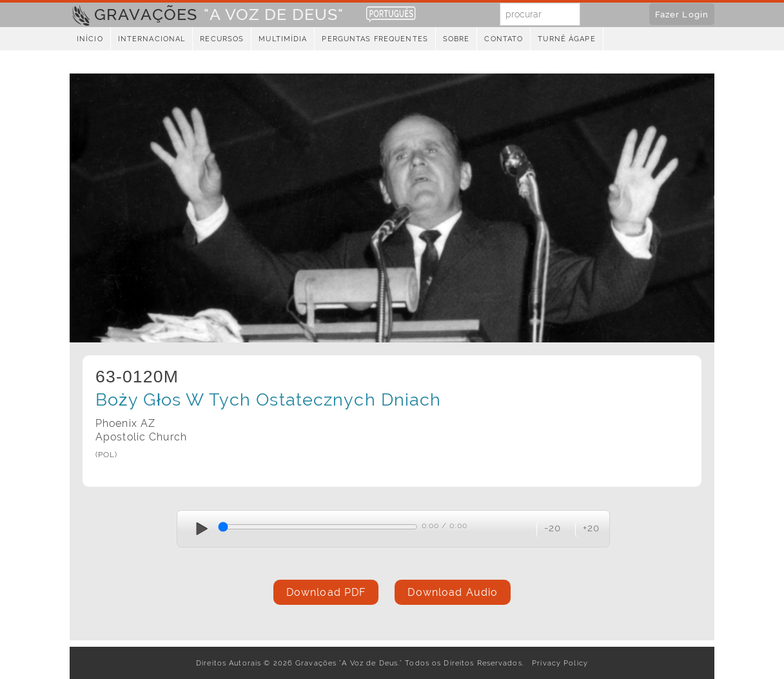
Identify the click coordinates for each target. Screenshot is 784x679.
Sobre (456, 39)
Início (90, 39)
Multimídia (283, 39)
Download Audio (453, 592)
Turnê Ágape (566, 39)
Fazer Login (682, 14)
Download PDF (326, 592)
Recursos (222, 39)
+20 (591, 528)
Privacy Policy (557, 663)
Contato (504, 39)
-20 (553, 528)
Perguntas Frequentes (375, 39)
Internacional (152, 39)
